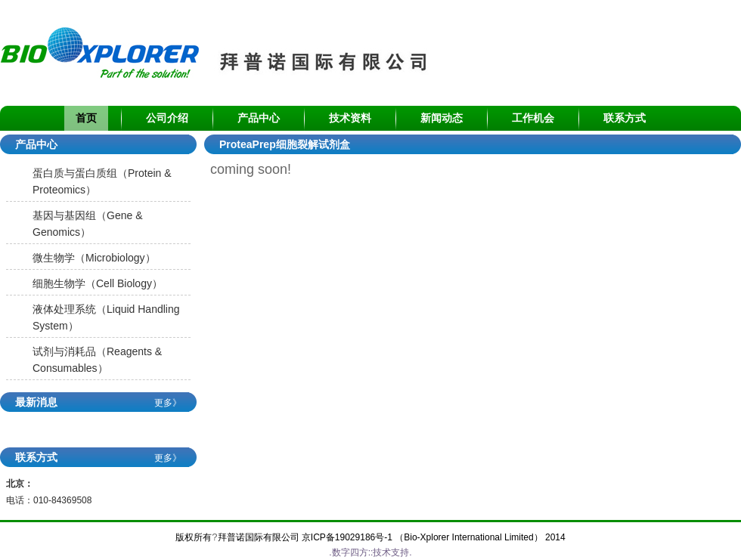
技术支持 (391, 552)
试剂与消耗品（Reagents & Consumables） (97, 360)
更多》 (168, 403)
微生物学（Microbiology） (94, 258)
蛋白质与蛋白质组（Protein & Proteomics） (102, 181)
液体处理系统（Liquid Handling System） (106, 317)
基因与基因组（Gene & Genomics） (87, 224)
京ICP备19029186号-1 (347, 537)
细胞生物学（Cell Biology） (98, 283)
